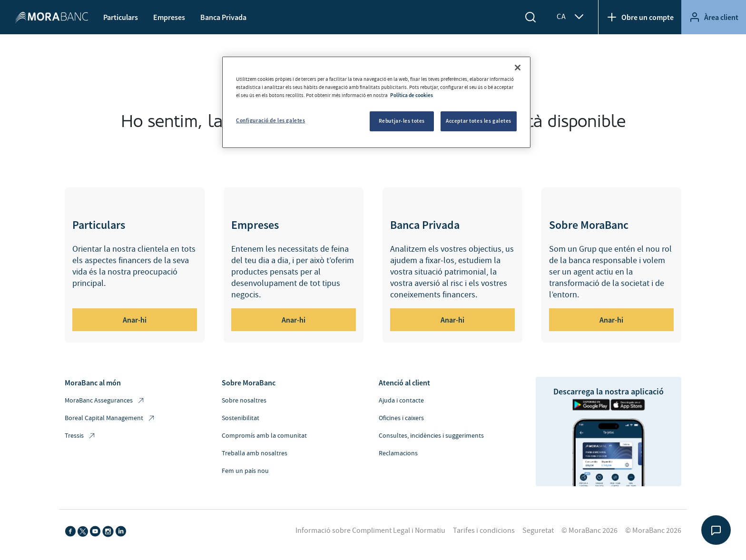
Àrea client (714, 17)
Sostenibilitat (240, 418)
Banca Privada (223, 17)
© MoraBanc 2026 (589, 531)
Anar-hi (135, 320)
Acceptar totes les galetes (479, 121)
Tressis (80, 436)
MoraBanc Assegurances (105, 401)
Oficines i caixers (401, 418)
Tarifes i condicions (484, 531)
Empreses (169, 17)
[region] (376, 102)
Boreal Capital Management (110, 418)
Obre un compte (640, 17)
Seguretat (538, 531)
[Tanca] (518, 68)
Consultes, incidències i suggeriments (431, 436)
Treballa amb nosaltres (255, 453)
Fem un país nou (245, 471)
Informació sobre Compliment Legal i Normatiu (370, 531)
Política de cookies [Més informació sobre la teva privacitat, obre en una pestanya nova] (412, 95)
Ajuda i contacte (401, 401)
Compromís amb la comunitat (264, 436)
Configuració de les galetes (270, 120)
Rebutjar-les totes (402, 121)
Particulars (121, 17)
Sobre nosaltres (244, 401)
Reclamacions (398, 453)
